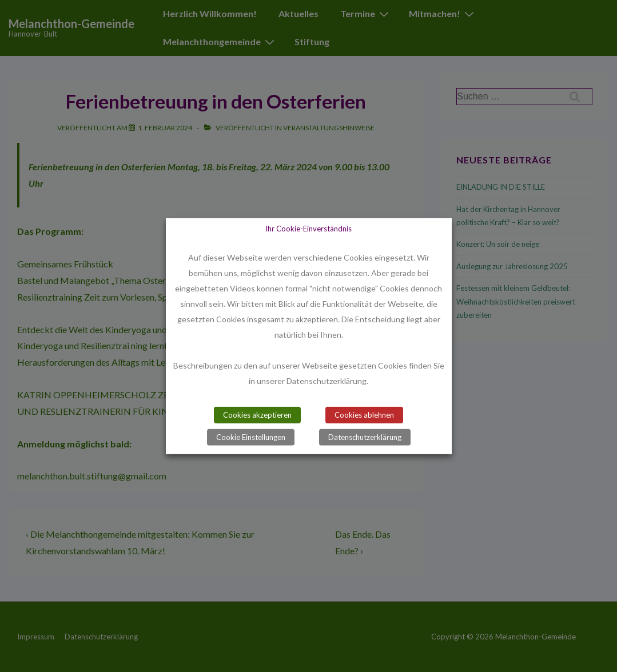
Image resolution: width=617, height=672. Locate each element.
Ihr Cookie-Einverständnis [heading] (308, 229)
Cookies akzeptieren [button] (257, 414)
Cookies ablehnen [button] (364, 414)
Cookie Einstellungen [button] (251, 437)
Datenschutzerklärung (365, 437)
